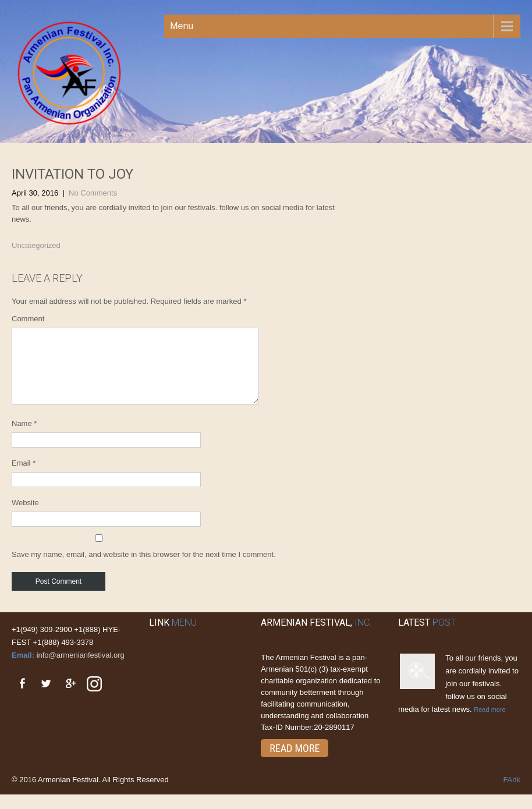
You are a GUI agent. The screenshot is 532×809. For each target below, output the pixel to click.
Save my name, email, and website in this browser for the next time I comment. (144, 568)
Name (24, 437)
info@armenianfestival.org (81, 669)
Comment (28, 319)
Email (24, 477)
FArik (512, 794)
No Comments (93, 193)
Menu (182, 26)
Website (25, 517)
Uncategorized (36, 245)
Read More (295, 762)
